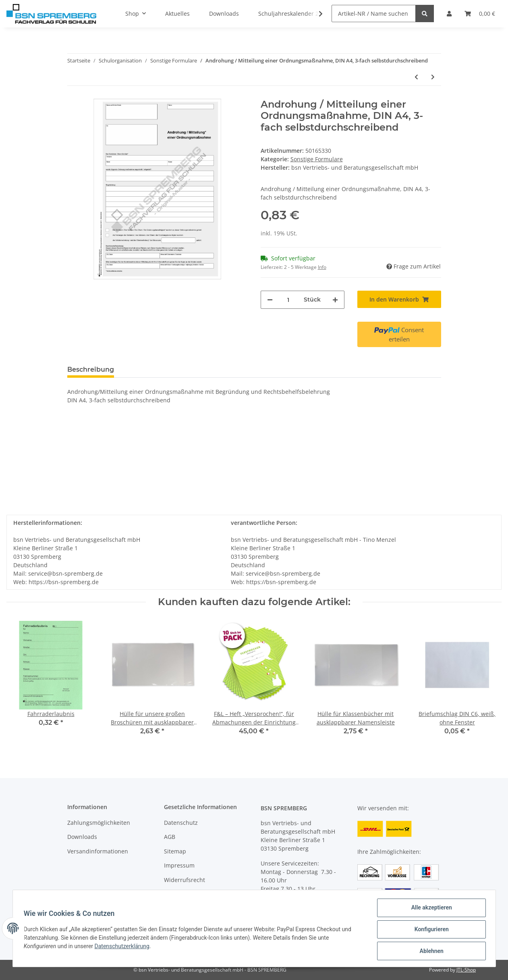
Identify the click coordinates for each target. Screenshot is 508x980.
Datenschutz (181, 823)
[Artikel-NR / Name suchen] (374, 14)
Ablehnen (430, 951)
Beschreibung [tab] (91, 369)
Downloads (82, 837)
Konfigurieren (430, 930)
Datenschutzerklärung (124, 947)
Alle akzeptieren (430, 909)
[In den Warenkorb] (399, 299)
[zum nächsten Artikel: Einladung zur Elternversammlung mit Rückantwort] (433, 77)
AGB (170, 837)
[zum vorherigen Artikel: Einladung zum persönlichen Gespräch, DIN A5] (416, 77)
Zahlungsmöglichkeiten (99, 823)
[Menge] (288, 300)
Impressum (179, 865)
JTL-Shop (466, 970)
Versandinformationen (98, 851)
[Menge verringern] (270, 300)
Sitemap (175, 851)
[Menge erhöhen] (335, 300)
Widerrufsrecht (185, 880)
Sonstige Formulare (317, 159)
